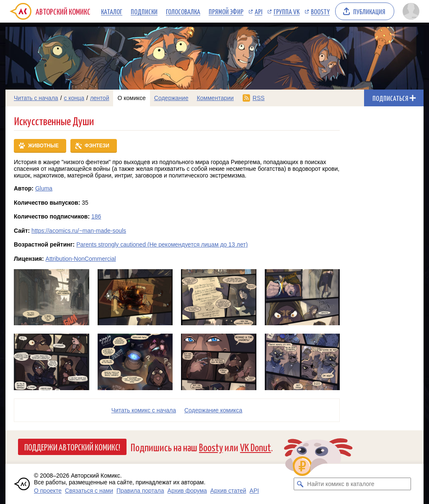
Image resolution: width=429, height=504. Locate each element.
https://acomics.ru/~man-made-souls (79, 231)
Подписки (144, 11)
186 (96, 216)
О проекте (48, 491)
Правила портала (140, 491)
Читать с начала (36, 98)
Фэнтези (97, 146)
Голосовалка (183, 11)
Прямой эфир (226, 11)
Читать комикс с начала (144, 410)
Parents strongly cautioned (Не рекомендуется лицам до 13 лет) (162, 244)
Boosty (320, 11)
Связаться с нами (89, 491)
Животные (43, 146)
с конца (74, 98)
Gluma (44, 188)
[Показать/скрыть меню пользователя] (411, 11)
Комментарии (215, 98)
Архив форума (187, 491)
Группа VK (287, 11)
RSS (259, 98)
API (258, 11)
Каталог (112, 11)
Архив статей (228, 491)
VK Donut (256, 447)
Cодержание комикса (213, 410)
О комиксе (131, 98)
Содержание (171, 98)
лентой (100, 98)
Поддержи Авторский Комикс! (72, 447)
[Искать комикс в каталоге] (300, 484)
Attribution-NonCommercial (81, 259)
